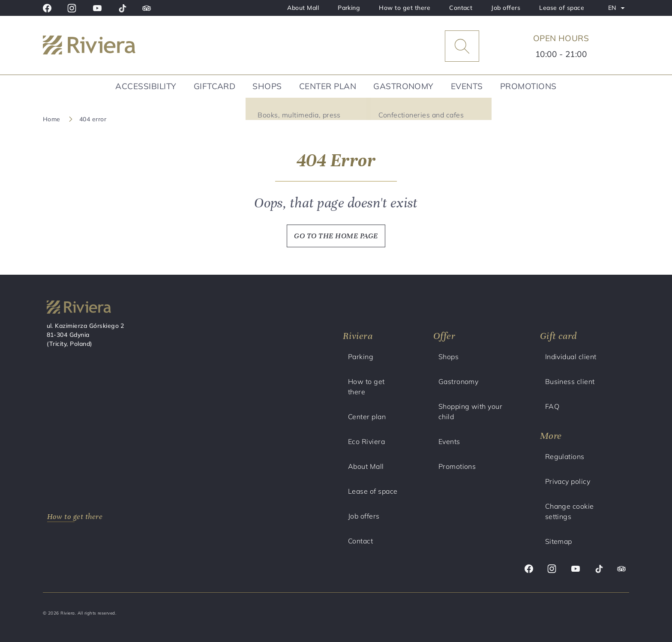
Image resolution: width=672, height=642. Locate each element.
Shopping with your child (471, 411)
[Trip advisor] (147, 8)
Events (467, 86)
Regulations (565, 456)
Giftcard (215, 86)
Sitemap (559, 541)
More (551, 436)
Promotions (528, 86)
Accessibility (146, 86)
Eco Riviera (366, 441)
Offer (444, 336)
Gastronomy (403, 86)
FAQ (552, 406)
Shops (267, 86)
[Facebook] (47, 8)
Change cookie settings (570, 511)
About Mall (303, 8)
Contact (461, 8)
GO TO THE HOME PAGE (336, 236)
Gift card (558, 336)
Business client (570, 381)
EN (618, 9)
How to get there (405, 8)
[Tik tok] (122, 8)
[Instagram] (72, 8)
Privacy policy (568, 481)
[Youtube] (97, 8)
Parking (349, 8)
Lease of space (562, 8)
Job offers (506, 8)
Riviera (358, 336)
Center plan (328, 86)
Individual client (571, 357)
